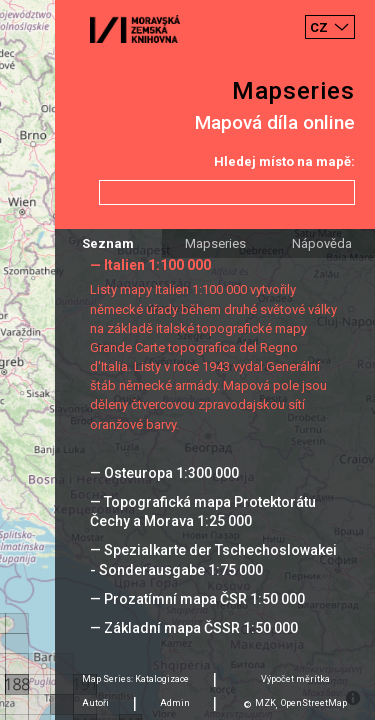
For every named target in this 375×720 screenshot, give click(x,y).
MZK (265, 703)
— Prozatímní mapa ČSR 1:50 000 (197, 599)
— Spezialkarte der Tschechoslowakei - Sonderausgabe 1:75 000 (213, 559)
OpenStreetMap (314, 703)
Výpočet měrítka (295, 679)
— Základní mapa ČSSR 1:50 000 (194, 628)
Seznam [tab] (108, 243)
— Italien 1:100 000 (150, 265)
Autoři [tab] (95, 703)
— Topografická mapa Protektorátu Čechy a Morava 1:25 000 (203, 511)
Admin (175, 703)
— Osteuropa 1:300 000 (164, 473)
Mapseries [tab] (215, 243)
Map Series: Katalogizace (135, 679)
